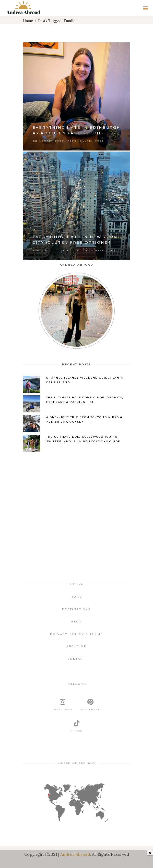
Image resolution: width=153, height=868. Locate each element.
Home (28, 21)
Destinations (76, 609)
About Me (76, 646)
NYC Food (81, 250)
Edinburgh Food (49, 141)
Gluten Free (92, 141)
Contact (76, 659)
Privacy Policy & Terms (77, 634)
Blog (76, 622)
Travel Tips (105, 250)
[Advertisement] (77, 497)
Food (72, 141)
